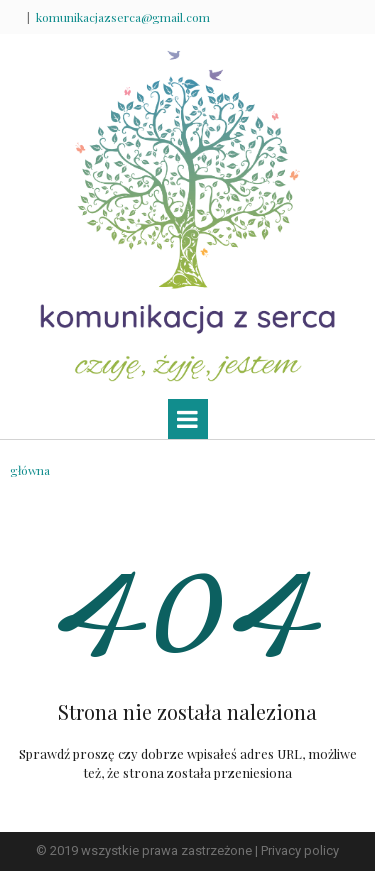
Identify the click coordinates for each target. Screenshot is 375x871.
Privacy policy (300, 850)
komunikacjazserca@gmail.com (123, 17)
